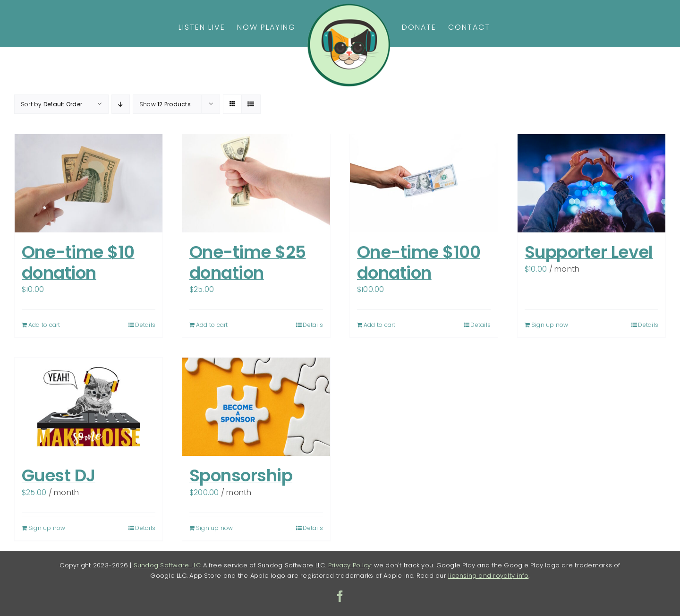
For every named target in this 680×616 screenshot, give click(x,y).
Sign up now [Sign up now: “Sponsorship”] (215, 528)
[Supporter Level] (591, 183)
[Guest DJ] (89, 407)
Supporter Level (589, 252)
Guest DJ (59, 475)
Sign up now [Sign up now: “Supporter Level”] (550, 325)
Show (165, 104)
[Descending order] (121, 104)
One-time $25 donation (248, 262)
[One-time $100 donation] (424, 183)
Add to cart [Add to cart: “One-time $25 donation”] (212, 325)
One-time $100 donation (419, 262)
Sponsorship (241, 475)
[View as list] (251, 104)
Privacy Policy (349, 565)
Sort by (51, 104)
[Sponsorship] (256, 407)
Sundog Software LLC (167, 565)
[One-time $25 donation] (256, 183)
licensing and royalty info (488, 576)
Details (145, 325)
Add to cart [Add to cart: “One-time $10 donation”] (44, 325)
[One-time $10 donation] (89, 183)
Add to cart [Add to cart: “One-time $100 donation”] (380, 325)
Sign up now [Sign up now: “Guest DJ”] (47, 528)
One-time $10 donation (78, 262)
